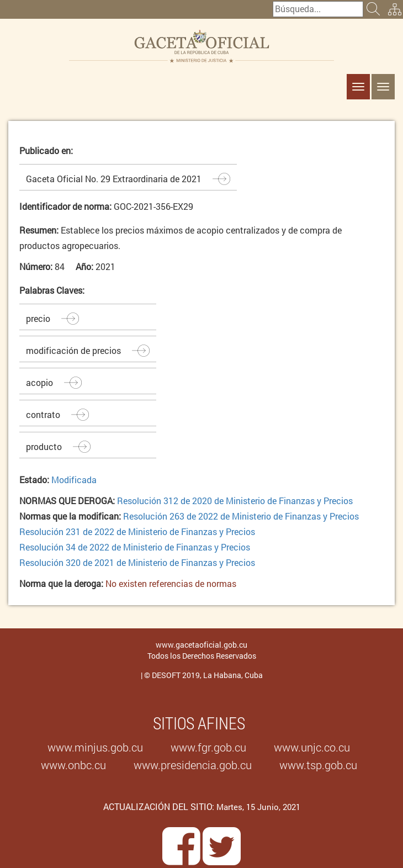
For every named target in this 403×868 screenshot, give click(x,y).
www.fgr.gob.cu (208, 747)
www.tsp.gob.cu (318, 765)
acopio (39, 382)
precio (38, 318)
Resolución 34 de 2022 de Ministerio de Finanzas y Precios (135, 547)
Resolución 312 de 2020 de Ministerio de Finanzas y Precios (235, 501)
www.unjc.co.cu (312, 747)
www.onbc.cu (73, 765)
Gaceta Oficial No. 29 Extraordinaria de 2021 (114, 179)
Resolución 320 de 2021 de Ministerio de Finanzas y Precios (137, 562)
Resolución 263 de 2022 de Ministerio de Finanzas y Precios (241, 516)
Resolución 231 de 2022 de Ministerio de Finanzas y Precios (137, 531)
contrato (43, 414)
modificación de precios (73, 350)
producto (44, 446)
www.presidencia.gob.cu (193, 765)
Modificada (74, 480)
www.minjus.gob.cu (95, 747)
